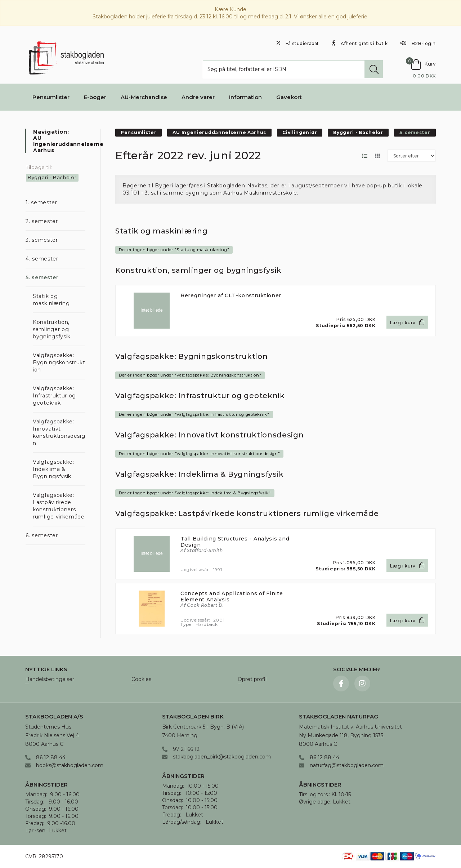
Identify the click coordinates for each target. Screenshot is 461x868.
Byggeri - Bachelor (52, 177)
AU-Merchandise (144, 97)
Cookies (141, 680)
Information (245, 97)
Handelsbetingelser (50, 680)
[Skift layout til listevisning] (365, 156)
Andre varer (198, 97)
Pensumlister (51, 97)
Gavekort (289, 97)
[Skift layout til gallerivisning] (377, 156)
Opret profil (252, 680)
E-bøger (95, 97)
